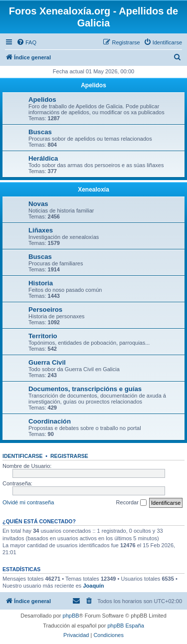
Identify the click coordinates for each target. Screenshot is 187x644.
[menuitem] (26, 42)
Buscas (40, 132)
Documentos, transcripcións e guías (85, 389)
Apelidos (93, 85)
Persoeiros (45, 310)
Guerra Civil (47, 362)
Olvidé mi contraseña (28, 502)
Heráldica (43, 158)
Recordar (131, 503)
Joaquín (93, 586)
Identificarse (23, 456)
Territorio (43, 336)
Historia (41, 283)
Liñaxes (41, 230)
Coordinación (50, 421)
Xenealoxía (93, 190)
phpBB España (125, 626)
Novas (38, 204)
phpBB (71, 616)
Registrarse (69, 456)
